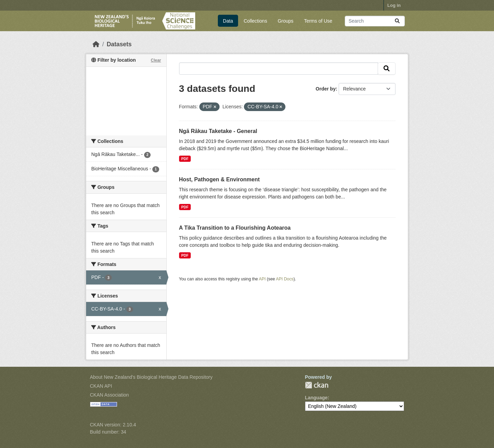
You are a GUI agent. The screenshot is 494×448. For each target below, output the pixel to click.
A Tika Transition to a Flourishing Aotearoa (235, 228)
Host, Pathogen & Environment (220, 179)
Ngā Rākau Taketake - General (218, 131)
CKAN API (101, 386)
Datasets (119, 44)
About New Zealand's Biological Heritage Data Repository (151, 377)
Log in (394, 5)
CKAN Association (109, 395)
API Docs (285, 279)
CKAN (317, 385)
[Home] (96, 44)
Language (316, 398)
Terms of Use (318, 21)
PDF (185, 159)
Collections (255, 21)
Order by (326, 89)
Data (228, 21)
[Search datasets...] (375, 21)
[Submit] (397, 21)
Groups (285, 21)
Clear (156, 60)
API (262, 279)
